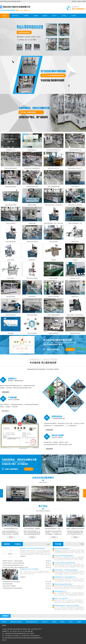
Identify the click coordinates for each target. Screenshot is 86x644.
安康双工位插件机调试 (11, 315)
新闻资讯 (45, 16)
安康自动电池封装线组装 (32, 187)
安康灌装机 (75, 260)
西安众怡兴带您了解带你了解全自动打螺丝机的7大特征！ (16, 567)
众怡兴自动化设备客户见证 (11, 529)
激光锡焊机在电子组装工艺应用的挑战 (29, 569)
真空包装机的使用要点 (8, 584)
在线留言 (79, 1)
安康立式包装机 (11, 260)
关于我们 (64, 16)
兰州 (21, 631)
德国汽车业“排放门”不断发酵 (9, 586)
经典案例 (26, 16)
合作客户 (54, 16)
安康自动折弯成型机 (11, 297)
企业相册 (35, 16)
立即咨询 (70, 349)
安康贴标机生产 (32, 260)
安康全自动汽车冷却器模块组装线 (32, 168)
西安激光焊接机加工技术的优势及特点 (11, 582)
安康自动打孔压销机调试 (54, 297)
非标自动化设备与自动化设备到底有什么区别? (13, 565)
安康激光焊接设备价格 (54, 333)
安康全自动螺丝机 (75, 187)
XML (11, 631)
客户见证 (43, 506)
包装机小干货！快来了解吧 (61, 598)
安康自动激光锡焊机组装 (11, 187)
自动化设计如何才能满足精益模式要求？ (64, 556)
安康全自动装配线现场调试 (11, 168)
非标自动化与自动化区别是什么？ (63, 549)
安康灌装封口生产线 (11, 150)
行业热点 (18, 544)
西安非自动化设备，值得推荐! (32, 529)
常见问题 (58, 544)
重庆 (32, 631)
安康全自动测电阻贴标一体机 (75, 223)
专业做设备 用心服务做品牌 (43, 363)
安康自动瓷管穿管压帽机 (11, 205)
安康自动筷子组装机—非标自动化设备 (54, 205)
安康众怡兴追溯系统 (32, 333)
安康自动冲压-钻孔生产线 (54, 168)
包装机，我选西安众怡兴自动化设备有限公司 (75, 529)
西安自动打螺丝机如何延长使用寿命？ (64, 584)
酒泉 (26, 631)
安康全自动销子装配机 (32, 315)
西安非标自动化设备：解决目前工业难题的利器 (13, 563)
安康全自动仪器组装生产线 (75, 150)
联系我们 (84, 1)
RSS (8, 631)
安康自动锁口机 (32, 297)
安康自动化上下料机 (75, 278)
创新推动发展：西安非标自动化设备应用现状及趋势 (32, 548)
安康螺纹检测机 (32, 223)
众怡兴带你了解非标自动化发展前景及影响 (65, 563)
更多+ (48, 544)
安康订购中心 (15, 16)
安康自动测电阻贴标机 (11, 242)
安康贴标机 (54, 260)
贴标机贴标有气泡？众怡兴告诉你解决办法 (65, 577)
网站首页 (5, 16)
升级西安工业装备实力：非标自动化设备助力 (13, 561)
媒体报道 (7, 544)
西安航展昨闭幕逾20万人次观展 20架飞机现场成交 (67, 606)
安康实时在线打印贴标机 (32, 242)
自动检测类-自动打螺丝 (18, 500)
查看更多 (11, 537)
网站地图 (74, 1)
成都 (29, 631)
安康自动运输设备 (54, 278)
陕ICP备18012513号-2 (37, 629)
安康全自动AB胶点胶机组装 (54, 315)
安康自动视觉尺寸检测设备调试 (75, 205)
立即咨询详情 (49, 430)
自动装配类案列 (43, 500)
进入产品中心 (5, 411)
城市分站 (15, 631)
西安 (19, 631)
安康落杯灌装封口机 (32, 150)
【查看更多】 (23, 556)
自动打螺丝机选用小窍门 (60, 591)
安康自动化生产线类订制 (16, 622)
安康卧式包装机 (75, 242)
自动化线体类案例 (68, 500)
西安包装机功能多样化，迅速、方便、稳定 (54, 529)
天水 (24, 631)
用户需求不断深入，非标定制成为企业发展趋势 (66, 570)
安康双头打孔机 (75, 297)
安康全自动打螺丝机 (11, 223)
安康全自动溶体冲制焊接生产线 (54, 150)
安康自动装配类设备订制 (32, 622)
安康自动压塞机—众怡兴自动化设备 (75, 315)
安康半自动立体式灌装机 (32, 278)
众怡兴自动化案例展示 (43, 478)
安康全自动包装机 (54, 242)
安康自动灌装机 (11, 278)
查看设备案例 (5, 392)
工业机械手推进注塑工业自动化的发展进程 (12, 588)
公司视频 (73, 16)
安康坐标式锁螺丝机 (32, 205)
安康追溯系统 (11, 333)
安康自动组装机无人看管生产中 (75, 168)
